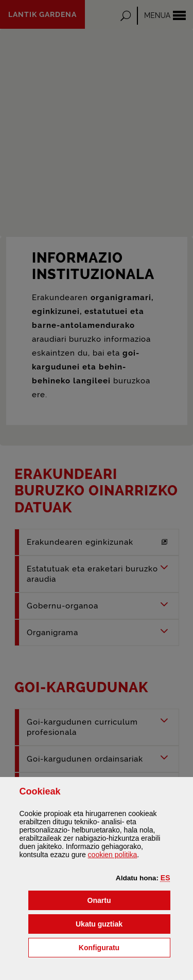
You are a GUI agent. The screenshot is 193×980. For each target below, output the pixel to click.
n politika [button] (113, 855)
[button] (165, 878)
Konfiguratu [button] (125, 947)
